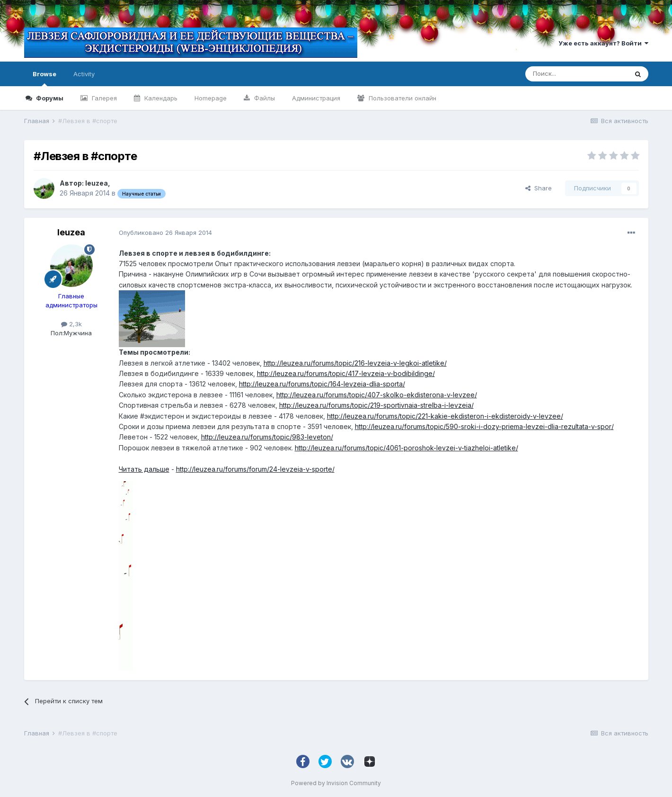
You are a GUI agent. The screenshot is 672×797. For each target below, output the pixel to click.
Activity (84, 74)
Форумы (49, 98)
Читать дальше (144, 469)
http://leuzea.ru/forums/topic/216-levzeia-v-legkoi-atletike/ (355, 363)
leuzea (97, 183)
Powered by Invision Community (336, 783)
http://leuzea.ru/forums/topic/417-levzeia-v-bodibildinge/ (346, 373)
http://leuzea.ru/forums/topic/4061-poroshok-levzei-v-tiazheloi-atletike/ (407, 448)
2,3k (71, 324)
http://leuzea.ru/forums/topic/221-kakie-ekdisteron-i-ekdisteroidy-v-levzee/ (445, 416)
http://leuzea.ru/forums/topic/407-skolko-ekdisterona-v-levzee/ (377, 395)
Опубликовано (165, 233)
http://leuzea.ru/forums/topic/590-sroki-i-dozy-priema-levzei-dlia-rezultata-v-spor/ (484, 426)
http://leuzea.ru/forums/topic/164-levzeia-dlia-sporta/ (322, 384)
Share (539, 188)
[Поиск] (576, 74)
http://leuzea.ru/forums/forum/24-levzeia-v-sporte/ (255, 469)
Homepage (211, 98)
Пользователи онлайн (402, 98)
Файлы (264, 98)
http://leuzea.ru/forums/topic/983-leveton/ (267, 437)
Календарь (160, 98)
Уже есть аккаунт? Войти (603, 43)
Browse (44, 78)
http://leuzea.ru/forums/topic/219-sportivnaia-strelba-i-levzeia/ (376, 405)
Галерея (103, 98)
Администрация (316, 98)
